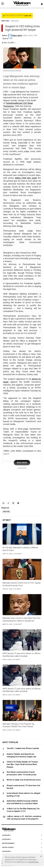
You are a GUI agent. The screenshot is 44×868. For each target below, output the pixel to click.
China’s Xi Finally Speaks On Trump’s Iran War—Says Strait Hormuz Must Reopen (22, 764)
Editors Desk (17, 36)
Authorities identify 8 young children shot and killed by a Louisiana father (22, 802)
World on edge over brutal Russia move (24, 780)
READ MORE (22, 463)
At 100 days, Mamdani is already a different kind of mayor (20, 549)
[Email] (3, 503)
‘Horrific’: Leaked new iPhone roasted (24, 748)
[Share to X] (13, 503)
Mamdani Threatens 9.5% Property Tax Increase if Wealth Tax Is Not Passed (18, 725)
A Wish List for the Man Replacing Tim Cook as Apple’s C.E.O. (23, 810)
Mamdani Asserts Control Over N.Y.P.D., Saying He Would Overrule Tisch (21, 584)
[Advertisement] (22, 484)
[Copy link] (8, 503)
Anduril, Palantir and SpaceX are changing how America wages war (22, 755)
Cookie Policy (33, 862)
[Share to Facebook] (18, 503)
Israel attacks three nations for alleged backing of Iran (23, 794)
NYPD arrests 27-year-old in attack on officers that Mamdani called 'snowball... (22, 655)
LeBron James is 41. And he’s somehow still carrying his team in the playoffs (24, 818)
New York (6, 512)
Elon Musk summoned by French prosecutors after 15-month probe (22, 773)
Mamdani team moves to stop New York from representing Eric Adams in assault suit (22, 619)
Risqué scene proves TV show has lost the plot (23, 787)
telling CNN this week (26, 178)
